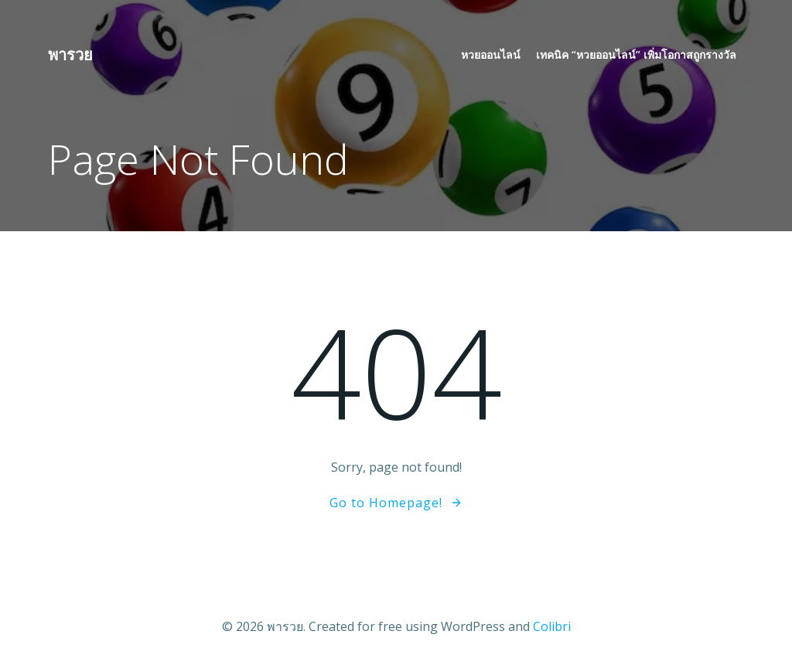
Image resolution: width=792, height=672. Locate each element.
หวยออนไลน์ (491, 55)
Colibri (552, 626)
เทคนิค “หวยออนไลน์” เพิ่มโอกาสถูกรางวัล (636, 55)
